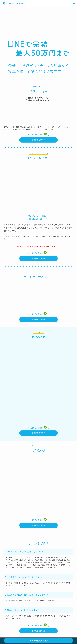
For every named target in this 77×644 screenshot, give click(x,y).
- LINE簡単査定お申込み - (38, 641)
